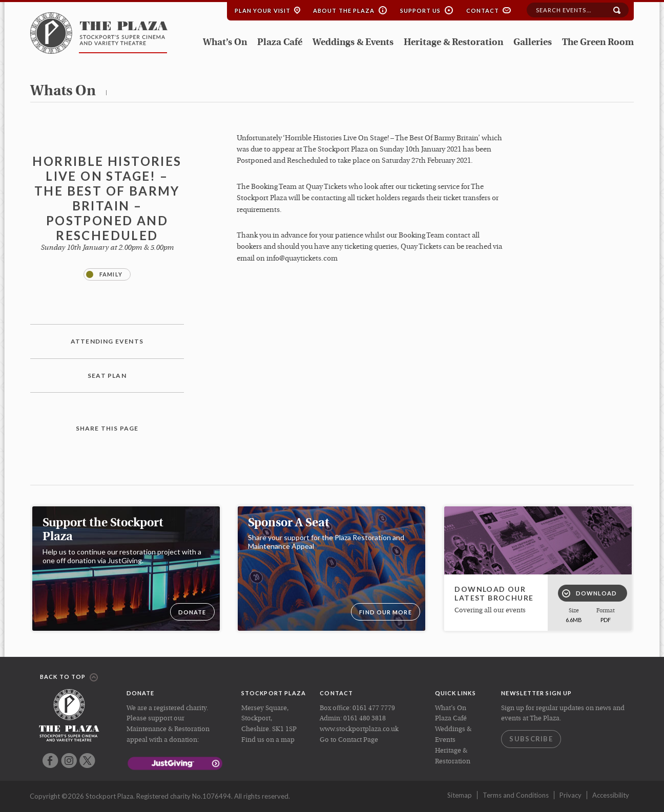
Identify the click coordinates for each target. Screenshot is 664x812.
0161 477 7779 (374, 708)
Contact (483, 10)
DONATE (192, 612)
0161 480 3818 (365, 719)
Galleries (533, 43)
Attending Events (107, 341)
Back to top (69, 677)
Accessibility (611, 795)
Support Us (421, 10)
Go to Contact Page (349, 740)
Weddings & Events (353, 43)
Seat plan (107, 376)
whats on (63, 92)
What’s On (225, 43)
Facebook (50, 761)
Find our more (385, 612)
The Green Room (598, 43)
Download (590, 593)
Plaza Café (280, 43)
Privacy (570, 795)
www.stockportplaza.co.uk (359, 729)
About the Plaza (344, 10)
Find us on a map (268, 740)
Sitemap (460, 795)
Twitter (87, 761)
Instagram (69, 761)
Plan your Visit (263, 10)
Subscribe (531, 739)
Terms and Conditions (516, 795)
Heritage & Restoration (453, 43)
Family (104, 274)
